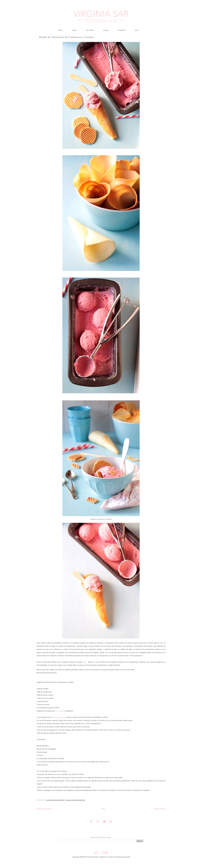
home (61, 30)
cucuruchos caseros (55, 800)
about (74, 30)
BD (84, 662)
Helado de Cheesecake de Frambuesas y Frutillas (66, 37)
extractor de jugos (59, 717)
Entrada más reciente (45, 809)
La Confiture (59, 711)
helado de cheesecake (75, 800)
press (137, 30)
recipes (106, 30)
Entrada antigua (159, 809)
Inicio (103, 809)
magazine (122, 30)
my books (90, 30)
